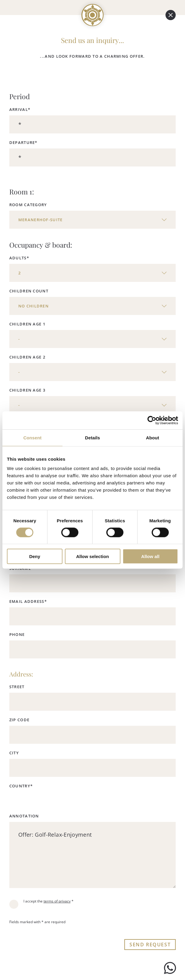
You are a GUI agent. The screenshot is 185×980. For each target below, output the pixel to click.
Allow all (150, 556)
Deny (35, 556)
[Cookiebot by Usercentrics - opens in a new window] (152, 420)
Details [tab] (92, 437)
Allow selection (92, 556)
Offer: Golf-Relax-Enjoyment (92, 855)
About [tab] (153, 437)
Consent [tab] (33, 437)
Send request (150, 945)
